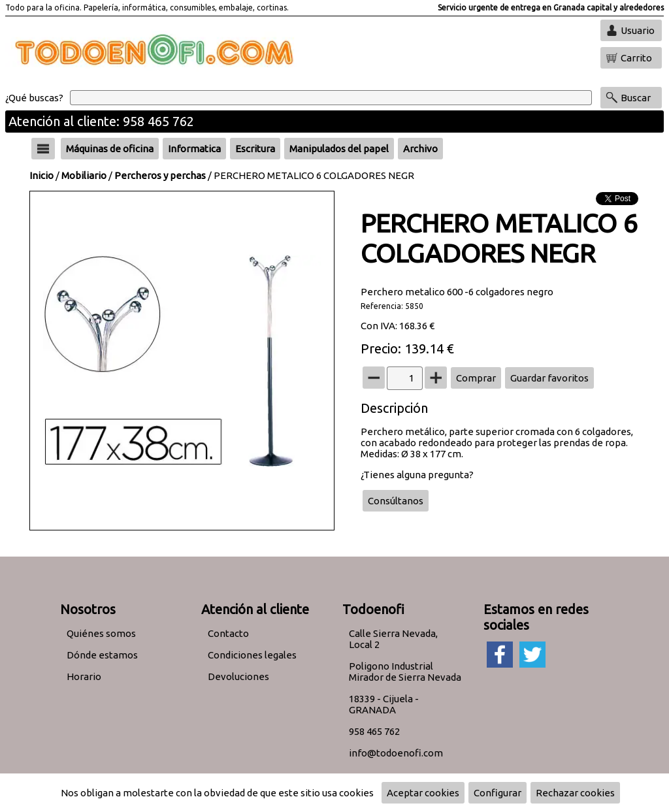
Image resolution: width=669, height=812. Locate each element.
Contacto (228, 633)
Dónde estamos (102, 655)
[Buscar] (331, 98)
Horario (84, 676)
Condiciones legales (252, 655)
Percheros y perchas (160, 175)
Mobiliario (84, 175)
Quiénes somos (101, 633)
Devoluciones (238, 676)
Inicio (41, 175)
